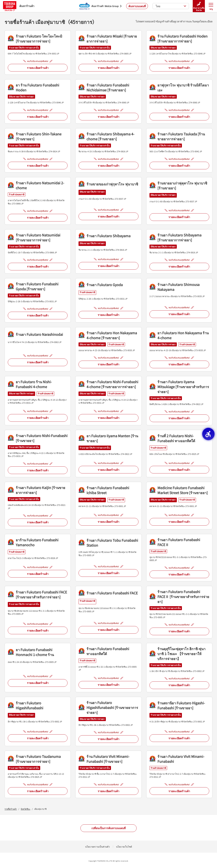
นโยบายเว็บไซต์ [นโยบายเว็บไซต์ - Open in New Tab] (124, 846)
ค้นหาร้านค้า (19, 6)
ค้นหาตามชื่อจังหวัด (199, 6)
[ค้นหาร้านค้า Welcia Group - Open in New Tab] (100, 6)
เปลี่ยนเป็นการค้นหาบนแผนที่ (108, 828)
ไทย (171, 6)
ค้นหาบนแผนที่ (137, 6)
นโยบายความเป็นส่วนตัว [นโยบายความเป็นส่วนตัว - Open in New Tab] (97, 846)
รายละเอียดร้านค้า (38, 68)
